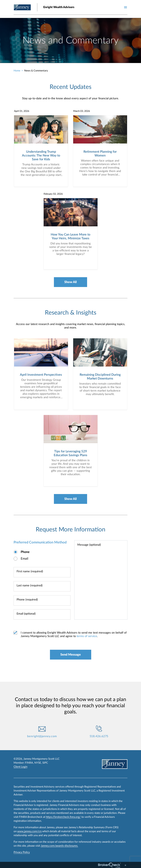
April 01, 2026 (22, 111)
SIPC (45, 763)
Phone (25, 552)
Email (25, 559)
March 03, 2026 (82, 111)
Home (17, 71)
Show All (70, 282)
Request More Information (70, 530)
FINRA (29, 763)
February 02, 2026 (53, 194)
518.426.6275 (99, 736)
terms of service (87, 636)
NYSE (38, 763)
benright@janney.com (42, 736)
